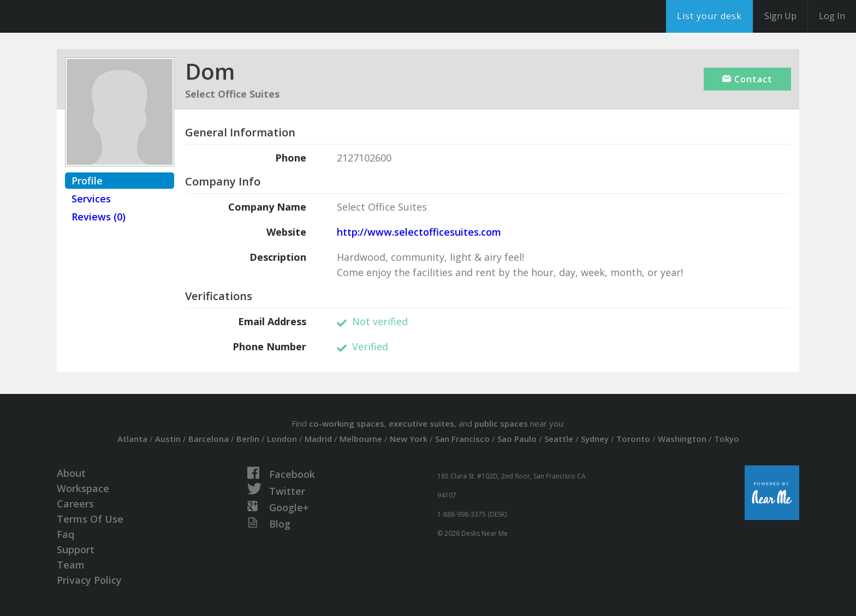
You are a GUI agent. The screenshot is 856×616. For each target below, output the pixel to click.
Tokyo (727, 439)
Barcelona (209, 439)
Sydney (595, 439)
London (282, 439)
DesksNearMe (76, 16)
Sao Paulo (517, 439)
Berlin (248, 439)
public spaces (501, 423)
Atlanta (132, 439)
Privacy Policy (89, 580)
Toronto (633, 439)
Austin (168, 439)
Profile (87, 181)
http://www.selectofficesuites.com (419, 232)
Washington (682, 439)
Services (91, 199)
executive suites (421, 423)
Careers (75, 504)
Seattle (559, 439)
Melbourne (361, 439)
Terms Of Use (90, 519)
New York (409, 439)
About (71, 473)
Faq (66, 534)
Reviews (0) (99, 217)
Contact (747, 79)
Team (71, 565)
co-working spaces (347, 423)
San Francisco (462, 439)
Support (76, 549)
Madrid (318, 439)
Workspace (83, 488)
